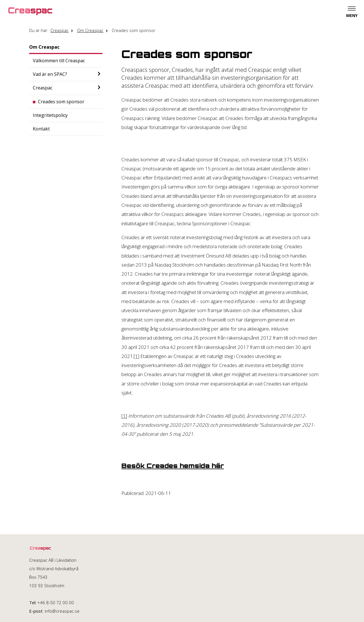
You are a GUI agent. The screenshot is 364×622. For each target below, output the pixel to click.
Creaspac (59, 30)
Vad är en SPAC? (50, 74)
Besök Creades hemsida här (173, 466)
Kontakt (41, 129)
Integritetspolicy (50, 115)
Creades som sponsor (134, 30)
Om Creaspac (90, 30)
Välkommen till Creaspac (59, 61)
